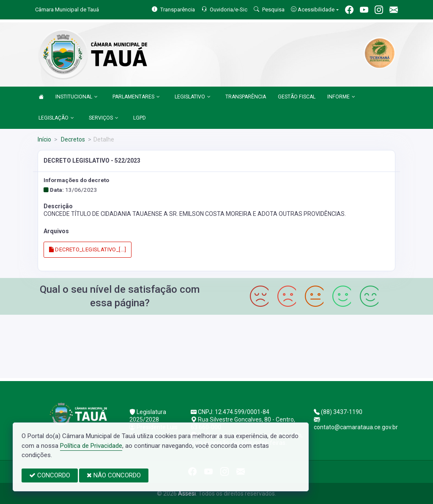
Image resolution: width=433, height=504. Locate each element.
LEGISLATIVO (193, 97)
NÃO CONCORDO (114, 475)
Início (44, 139)
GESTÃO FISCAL (297, 97)
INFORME (341, 97)
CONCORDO (50, 475)
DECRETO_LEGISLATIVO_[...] (88, 249)
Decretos (72, 139)
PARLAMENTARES (136, 97)
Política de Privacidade (91, 446)
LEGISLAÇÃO (56, 118)
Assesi (187, 493)
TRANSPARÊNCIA (246, 97)
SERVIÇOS (104, 118)
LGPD (140, 118)
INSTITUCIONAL (77, 97)
